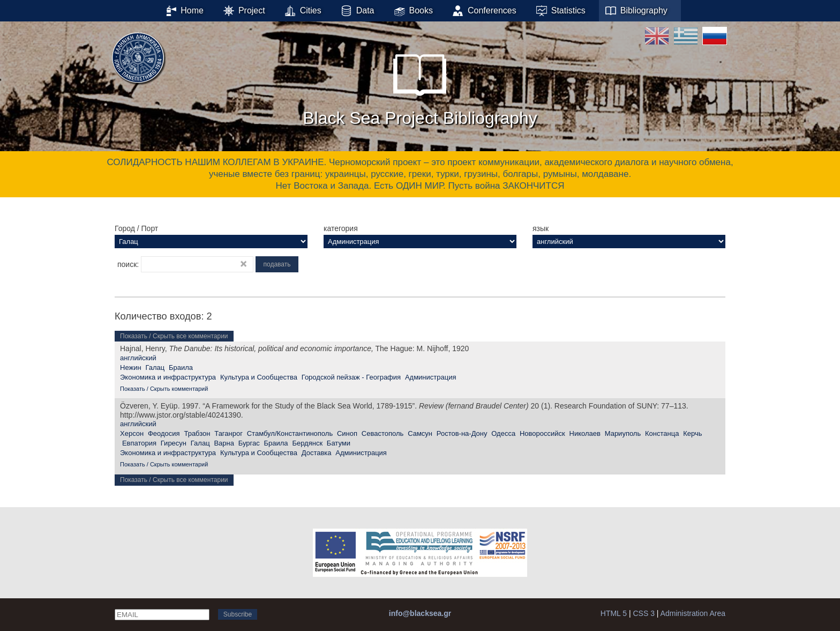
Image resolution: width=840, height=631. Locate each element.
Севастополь (383, 433)
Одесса (503, 433)
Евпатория (139, 443)
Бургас (249, 443)
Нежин (131, 368)
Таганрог (228, 433)
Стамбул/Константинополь (290, 433)
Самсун (420, 433)
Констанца (662, 433)
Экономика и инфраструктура (168, 377)
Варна (224, 443)
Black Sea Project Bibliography (420, 85)
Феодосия (164, 433)
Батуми (339, 443)
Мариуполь (623, 433)
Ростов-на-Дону (462, 433)
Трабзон (197, 433)
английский (138, 358)
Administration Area (693, 613)
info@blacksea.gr (420, 613)
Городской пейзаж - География (351, 377)
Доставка (317, 453)
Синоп (347, 433)
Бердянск (307, 443)
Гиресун (174, 443)
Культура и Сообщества (259, 377)
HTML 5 (614, 613)
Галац (155, 368)
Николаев (585, 433)
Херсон (132, 433)
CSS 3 (643, 613)
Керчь (692, 433)
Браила (181, 368)
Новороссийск (542, 433)
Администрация (431, 377)
